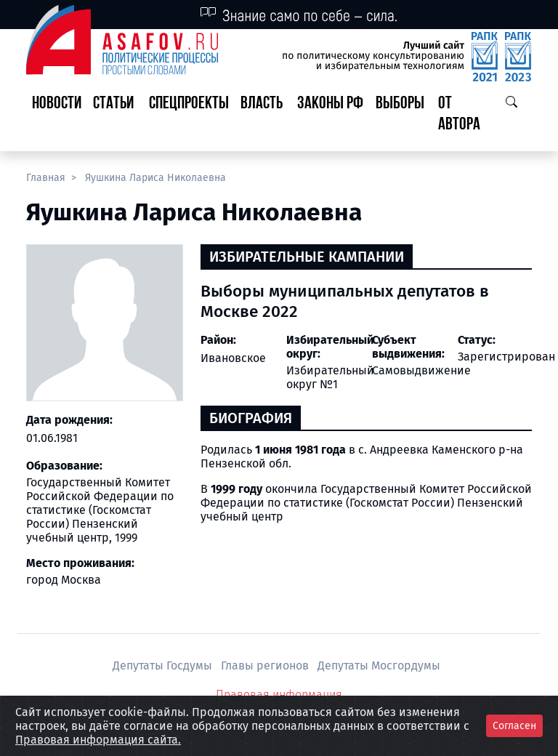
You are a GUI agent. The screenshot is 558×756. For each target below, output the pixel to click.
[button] (115, 115)
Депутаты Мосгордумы (379, 665)
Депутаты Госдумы (164, 665)
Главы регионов (266, 665)
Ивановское (233, 358)
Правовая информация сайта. (98, 740)
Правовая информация (279, 695)
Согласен (514, 726)
